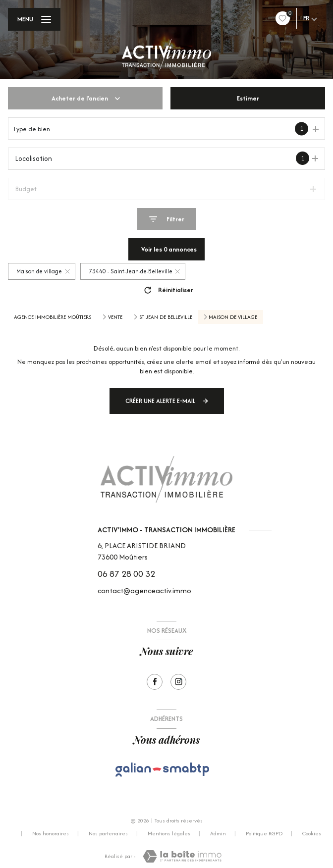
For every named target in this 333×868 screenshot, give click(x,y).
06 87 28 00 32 (126, 574)
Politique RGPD (264, 833)
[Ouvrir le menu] (34, 19)
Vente (115, 317)
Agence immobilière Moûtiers (53, 317)
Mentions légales (169, 833)
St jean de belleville (166, 317)
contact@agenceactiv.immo (144, 590)
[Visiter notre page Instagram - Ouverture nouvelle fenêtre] (178, 682)
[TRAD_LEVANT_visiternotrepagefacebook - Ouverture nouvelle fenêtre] (155, 682)
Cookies (312, 834)
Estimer (248, 98)
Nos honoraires (51, 833)
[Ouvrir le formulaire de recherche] (167, 219)
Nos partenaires (108, 833)
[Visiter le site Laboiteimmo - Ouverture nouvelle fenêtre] (182, 856)
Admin (218, 833)
